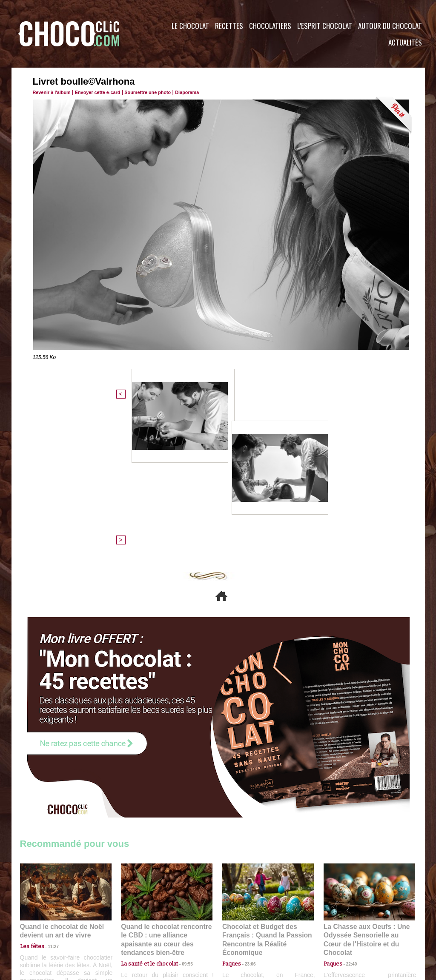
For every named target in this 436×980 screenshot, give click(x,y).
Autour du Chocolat (390, 26)
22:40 (348, 808)
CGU (133, 929)
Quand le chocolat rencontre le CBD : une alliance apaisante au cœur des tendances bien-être (166, 790)
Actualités (405, 42)
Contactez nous (46, 929)
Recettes (229, 26)
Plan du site (242, 929)
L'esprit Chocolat (325, 26)
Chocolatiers (270, 26)
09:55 (181, 808)
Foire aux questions (349, 929)
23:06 (247, 817)
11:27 (49, 800)
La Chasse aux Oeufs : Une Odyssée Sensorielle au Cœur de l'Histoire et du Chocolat (366, 790)
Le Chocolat (190, 26)
